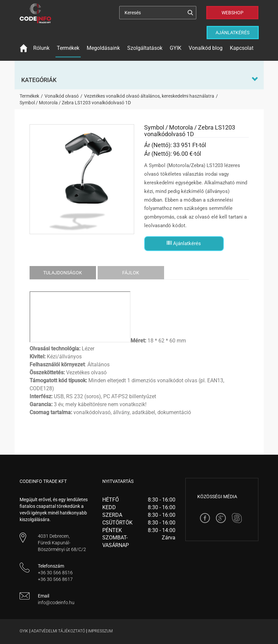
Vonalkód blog (206, 48)
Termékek (68, 48)
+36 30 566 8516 (55, 573)
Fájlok (131, 273)
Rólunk (41, 48)
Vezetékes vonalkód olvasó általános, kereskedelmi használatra (149, 96)
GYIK (176, 48)
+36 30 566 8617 (55, 579)
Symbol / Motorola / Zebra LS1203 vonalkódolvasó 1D (75, 103)
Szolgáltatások (145, 48)
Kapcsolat (242, 48)
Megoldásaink (103, 48)
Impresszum (100, 631)
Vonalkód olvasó (62, 96)
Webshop (232, 13)
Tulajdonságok (63, 273)
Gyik (24, 631)
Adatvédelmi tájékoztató (58, 631)
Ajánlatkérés (232, 33)
